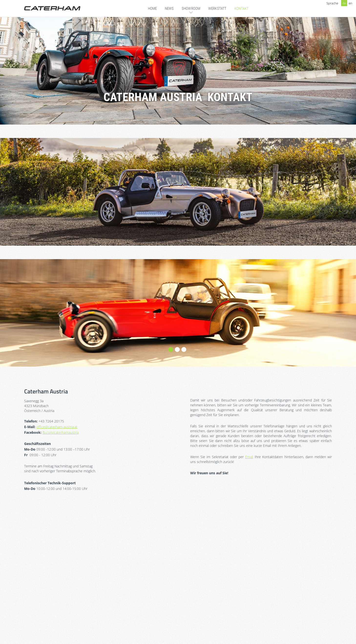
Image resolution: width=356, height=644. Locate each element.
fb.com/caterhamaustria (61, 432)
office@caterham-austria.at (57, 427)
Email (249, 457)
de (344, 3)
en (351, 3)
